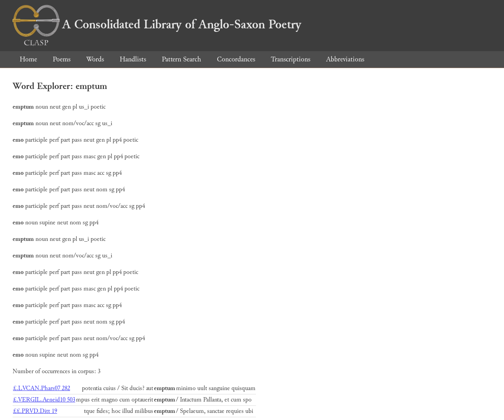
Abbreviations (345, 59)
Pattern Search (182, 59)
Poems (62, 59)
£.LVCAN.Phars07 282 (42, 388)
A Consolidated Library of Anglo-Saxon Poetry (157, 24)
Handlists (133, 59)
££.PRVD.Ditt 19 (35, 411)
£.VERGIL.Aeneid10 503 (44, 400)
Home (28, 59)
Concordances (236, 59)
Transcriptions (291, 59)
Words (95, 59)
